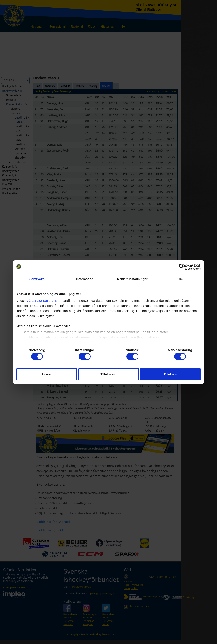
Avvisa (47, 374)
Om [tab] (180, 279)
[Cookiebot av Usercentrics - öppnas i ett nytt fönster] (182, 267)
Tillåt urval (109, 374)
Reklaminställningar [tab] (132, 279)
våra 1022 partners (42, 301)
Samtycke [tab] (37, 279)
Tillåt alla (171, 374)
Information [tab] (85, 279)
